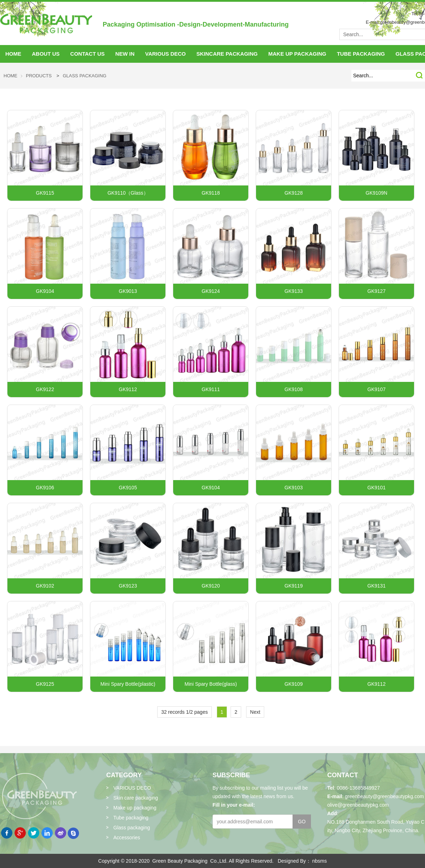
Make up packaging (135, 808)
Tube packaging (131, 818)
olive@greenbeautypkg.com (358, 805)
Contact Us (87, 54)
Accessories (127, 838)
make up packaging (297, 54)
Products (39, 76)
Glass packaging (84, 76)
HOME (13, 54)
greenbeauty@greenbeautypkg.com (384, 796)
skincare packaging (227, 54)
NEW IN (125, 54)
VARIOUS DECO (166, 54)
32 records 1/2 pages (185, 712)
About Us (46, 54)
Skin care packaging (136, 798)
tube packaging (361, 54)
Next (255, 712)
